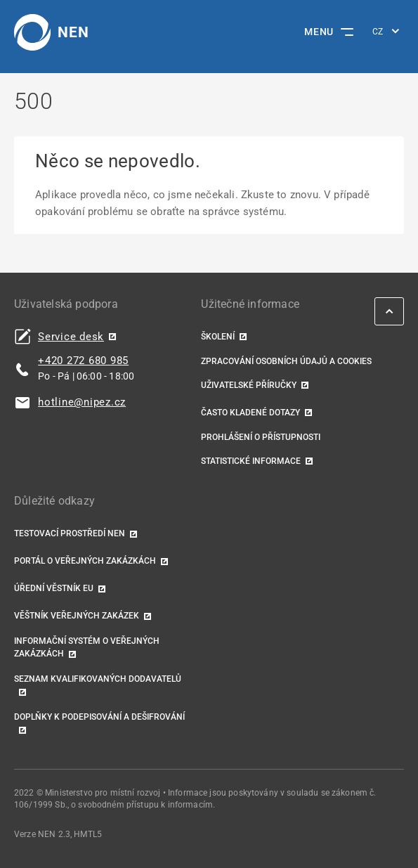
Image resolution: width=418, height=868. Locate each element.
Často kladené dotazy (250, 413)
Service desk (71, 337)
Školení (218, 337)
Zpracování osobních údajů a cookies (286, 361)
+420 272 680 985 (83, 361)
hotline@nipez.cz (82, 402)
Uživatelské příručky (249, 385)
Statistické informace (251, 461)
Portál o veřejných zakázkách (85, 561)
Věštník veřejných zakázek (77, 616)
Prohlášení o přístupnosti (261, 437)
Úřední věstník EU (54, 588)
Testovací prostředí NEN (70, 533)
